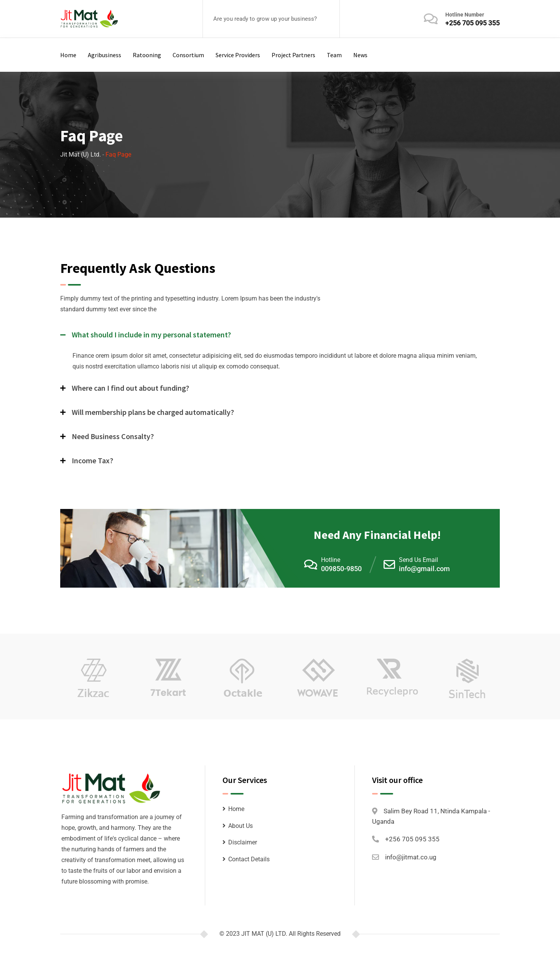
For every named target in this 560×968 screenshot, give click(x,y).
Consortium (188, 55)
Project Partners (293, 55)
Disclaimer (243, 842)
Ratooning (147, 55)
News (360, 55)
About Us (240, 826)
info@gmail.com (424, 569)
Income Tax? (92, 460)
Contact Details (249, 859)
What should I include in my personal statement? (151, 335)
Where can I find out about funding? (130, 388)
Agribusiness (105, 55)
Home (68, 55)
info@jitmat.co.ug (411, 857)
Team (334, 55)
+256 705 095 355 (473, 23)
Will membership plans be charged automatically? (153, 412)
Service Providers (238, 55)
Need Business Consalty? (113, 436)
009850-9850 (341, 569)
